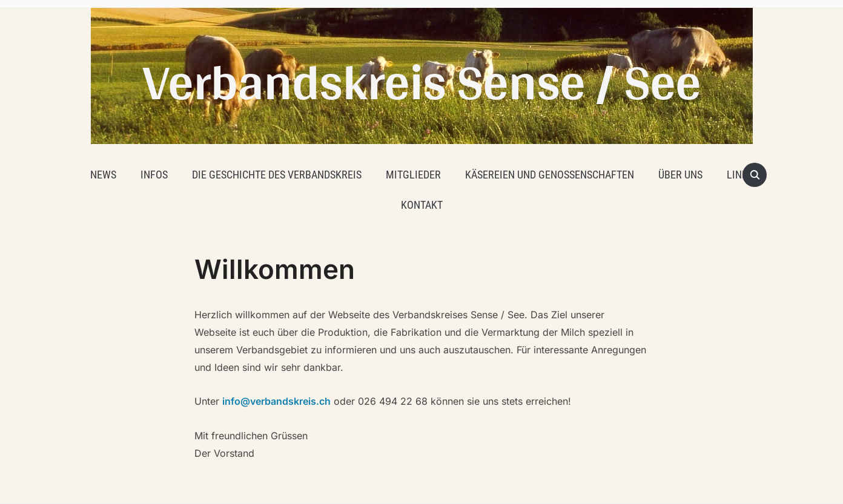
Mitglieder (413, 175)
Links (740, 175)
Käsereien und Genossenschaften (550, 175)
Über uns (680, 175)
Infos (154, 175)
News (103, 175)
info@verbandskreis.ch (276, 401)
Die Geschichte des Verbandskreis (277, 175)
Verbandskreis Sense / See (421, 80)
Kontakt (422, 205)
